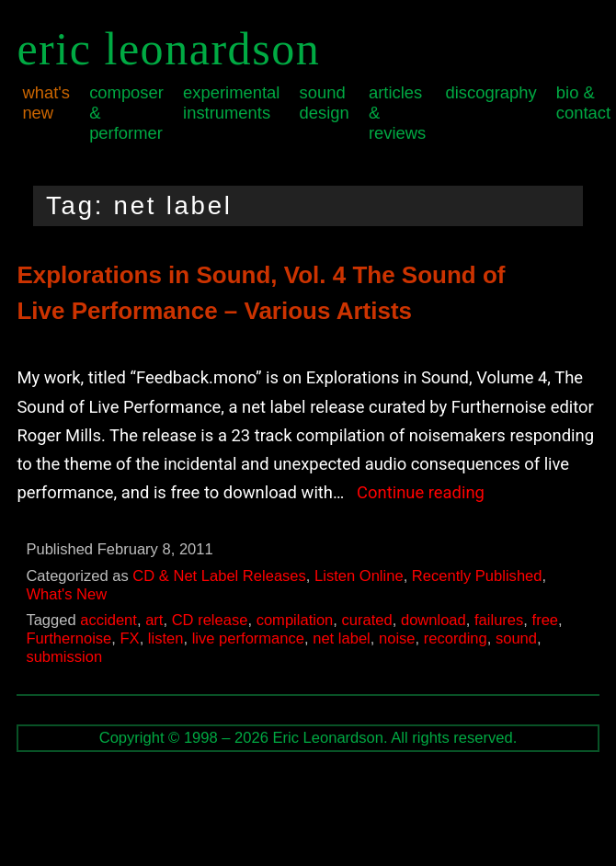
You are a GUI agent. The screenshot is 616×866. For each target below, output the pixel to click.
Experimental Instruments (231, 103)
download (433, 620)
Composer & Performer (126, 113)
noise (397, 638)
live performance (248, 638)
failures (499, 620)
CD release (210, 620)
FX (129, 638)
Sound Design (325, 103)
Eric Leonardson (168, 49)
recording (456, 638)
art (154, 620)
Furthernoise (68, 638)
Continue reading (421, 492)
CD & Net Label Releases (219, 576)
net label (342, 638)
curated (367, 620)
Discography (491, 92)
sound (516, 638)
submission (64, 657)
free (546, 620)
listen (166, 638)
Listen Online (359, 576)
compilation (295, 620)
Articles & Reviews (397, 113)
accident (108, 620)
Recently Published (477, 576)
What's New (46, 103)
